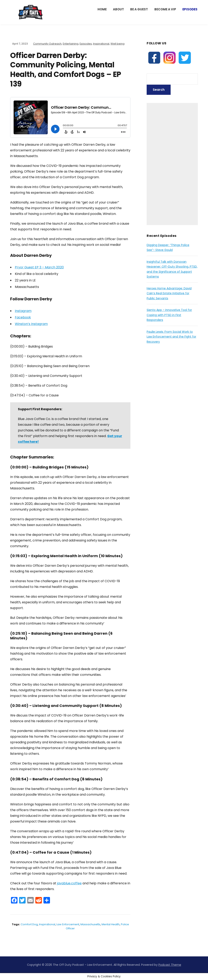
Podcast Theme (170, 965)
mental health (111, 924)
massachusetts (90, 924)
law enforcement (68, 924)
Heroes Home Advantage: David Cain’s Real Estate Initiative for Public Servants (169, 293)
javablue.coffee (69, 883)
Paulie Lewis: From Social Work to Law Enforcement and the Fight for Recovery (171, 337)
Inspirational (101, 44)
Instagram (23, 311)
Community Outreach (47, 44)
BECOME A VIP (165, 9)
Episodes (190, 9)
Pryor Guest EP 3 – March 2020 (39, 267)
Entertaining (71, 44)
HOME (102, 9)
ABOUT (118, 9)
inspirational (47, 924)
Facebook (23, 317)
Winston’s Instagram (31, 324)
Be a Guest (139, 9)
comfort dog (29, 924)
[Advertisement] (172, 164)
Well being (118, 44)
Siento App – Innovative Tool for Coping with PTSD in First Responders (169, 315)
